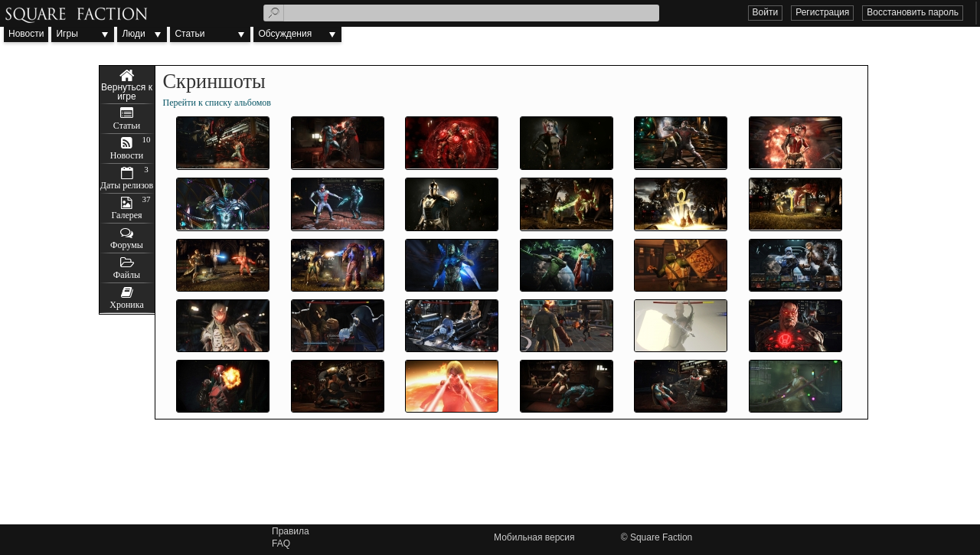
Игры (67, 34)
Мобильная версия (534, 537)
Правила (291, 531)
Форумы (127, 245)
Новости (26, 34)
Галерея (126, 215)
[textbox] (461, 13)
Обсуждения (285, 34)
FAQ (281, 544)
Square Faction (661, 537)
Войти (766, 12)
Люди (133, 34)
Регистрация (822, 12)
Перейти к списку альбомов (217, 103)
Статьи (189, 34)
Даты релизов (127, 185)
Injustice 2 (127, 85)
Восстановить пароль (913, 12)
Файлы (127, 275)
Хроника (126, 305)
